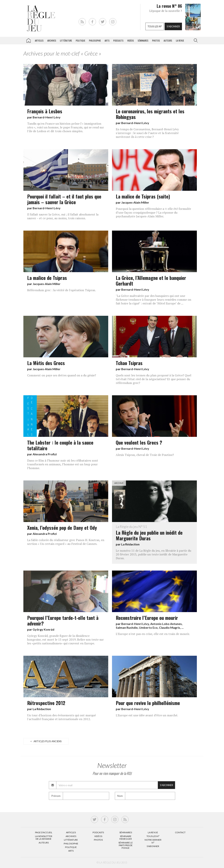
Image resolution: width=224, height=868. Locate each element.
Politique (81, 41)
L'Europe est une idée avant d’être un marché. (147, 715)
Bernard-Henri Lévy (47, 117)
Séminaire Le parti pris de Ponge (126, 845)
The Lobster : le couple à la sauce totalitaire (60, 445)
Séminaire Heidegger (126, 837)
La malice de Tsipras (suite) (143, 196)
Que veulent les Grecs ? (139, 442)
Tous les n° (155, 26)
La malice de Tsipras (47, 278)
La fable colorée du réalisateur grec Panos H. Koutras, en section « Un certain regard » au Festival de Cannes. (66, 542)
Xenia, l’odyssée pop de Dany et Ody (62, 527)
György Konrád (43, 629)
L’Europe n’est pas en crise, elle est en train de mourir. (153, 634)
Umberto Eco (148, 627)
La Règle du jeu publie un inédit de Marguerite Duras (154, 533)
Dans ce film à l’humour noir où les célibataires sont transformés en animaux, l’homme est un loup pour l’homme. (63, 464)
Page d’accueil (44, 832)
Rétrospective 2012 (46, 703)
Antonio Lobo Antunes (166, 624)
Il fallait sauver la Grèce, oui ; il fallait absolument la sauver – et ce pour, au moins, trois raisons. (63, 216)
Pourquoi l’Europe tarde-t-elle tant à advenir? (63, 620)
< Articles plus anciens (46, 741)
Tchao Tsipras (129, 363)
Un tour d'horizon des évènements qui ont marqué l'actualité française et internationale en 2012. (61, 717)
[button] (195, 41)
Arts (107, 41)
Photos (156, 41)
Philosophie (95, 41)
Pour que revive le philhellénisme (148, 703)
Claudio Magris (170, 627)
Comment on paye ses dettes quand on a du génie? (62, 375)
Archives (52, 41)
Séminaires (143, 41)
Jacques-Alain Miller (135, 202)
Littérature (66, 41)
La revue (180, 41)
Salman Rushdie (127, 627)
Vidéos (131, 41)
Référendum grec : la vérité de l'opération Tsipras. (61, 290)
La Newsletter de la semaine (44, 837)
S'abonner (173, 26)
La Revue (153, 832)
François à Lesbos (45, 111)
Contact (180, 832)
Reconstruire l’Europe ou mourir (147, 618)
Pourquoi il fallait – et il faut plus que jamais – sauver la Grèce (64, 199)
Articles (39, 41)
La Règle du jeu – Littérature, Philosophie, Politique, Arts (28, 40)
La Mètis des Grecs (46, 363)
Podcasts (118, 41)
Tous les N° (153, 836)
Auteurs (168, 41)
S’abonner (153, 846)
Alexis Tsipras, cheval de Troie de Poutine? (145, 455)
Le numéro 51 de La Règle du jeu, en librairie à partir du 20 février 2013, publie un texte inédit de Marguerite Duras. (153, 554)
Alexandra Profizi (45, 454)
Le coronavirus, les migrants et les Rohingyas (150, 114)
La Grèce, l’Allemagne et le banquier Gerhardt (151, 280)
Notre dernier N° (153, 841)
